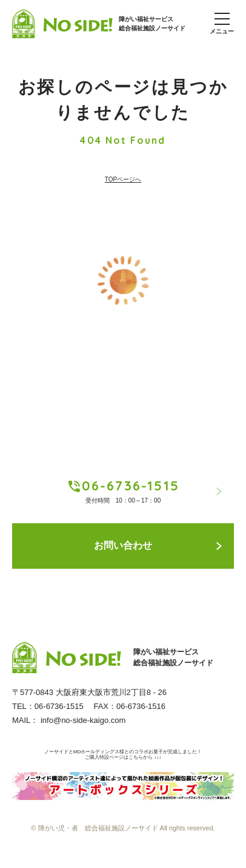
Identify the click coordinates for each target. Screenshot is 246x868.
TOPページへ (123, 179)
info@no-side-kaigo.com (83, 720)
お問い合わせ (158, 545)
